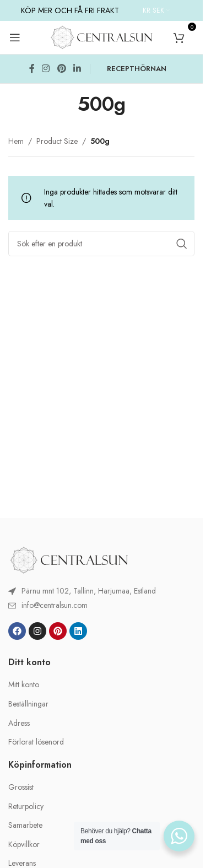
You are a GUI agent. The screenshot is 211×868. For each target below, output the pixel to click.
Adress (19, 723)
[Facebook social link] (32, 69)
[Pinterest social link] (61, 69)
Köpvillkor (24, 845)
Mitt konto (24, 685)
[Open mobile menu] (15, 37)
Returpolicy (26, 807)
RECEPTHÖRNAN (137, 69)
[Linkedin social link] (77, 69)
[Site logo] (101, 36)
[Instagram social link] (46, 69)
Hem (16, 141)
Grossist (21, 787)
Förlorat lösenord (36, 742)
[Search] (101, 244)
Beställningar (28, 704)
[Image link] (69, 559)
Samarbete (25, 825)
